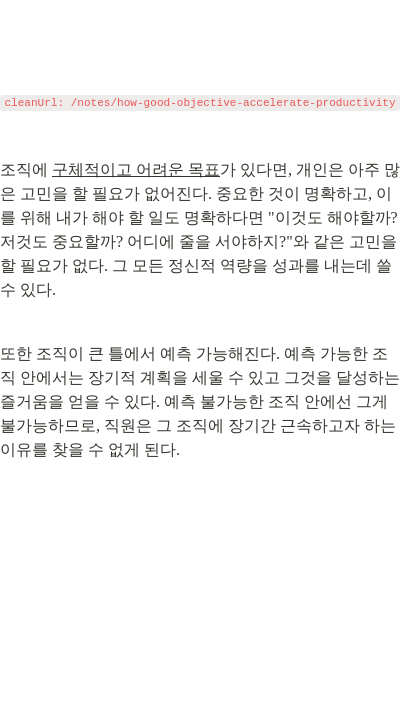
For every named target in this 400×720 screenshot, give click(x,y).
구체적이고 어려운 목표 (136, 169)
